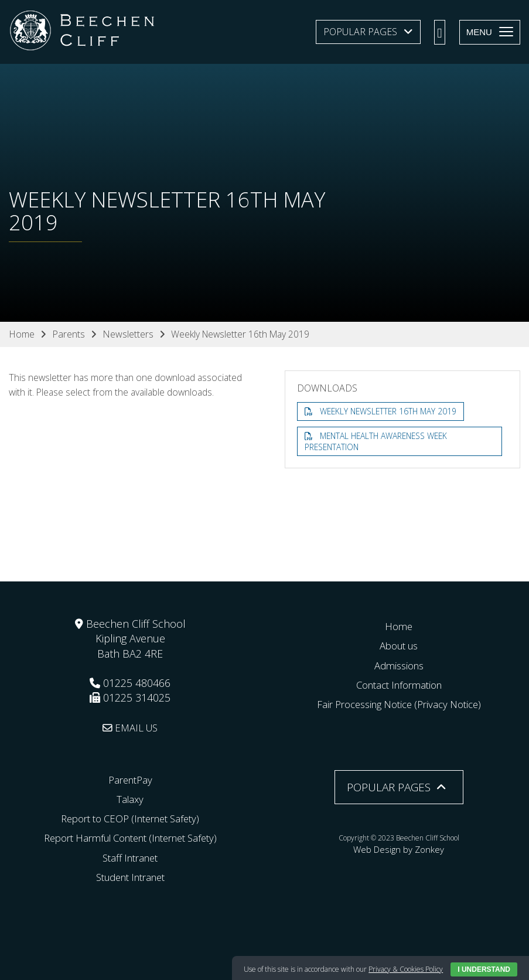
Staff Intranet (130, 857)
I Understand (484, 969)
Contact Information (399, 684)
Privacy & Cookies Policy (406, 969)
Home (399, 626)
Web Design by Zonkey (399, 847)
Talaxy (130, 798)
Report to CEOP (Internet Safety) (130, 818)
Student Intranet (130, 876)
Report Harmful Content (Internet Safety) (130, 838)
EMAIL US (130, 727)
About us (399, 645)
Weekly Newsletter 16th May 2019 (390, 411)
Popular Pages (360, 32)
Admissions (399, 665)
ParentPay (130, 779)
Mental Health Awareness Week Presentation (379, 442)
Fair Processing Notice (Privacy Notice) (399, 704)
